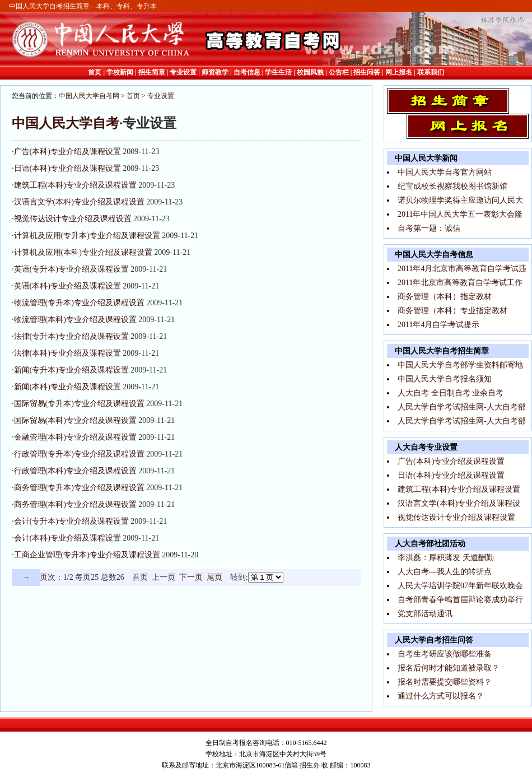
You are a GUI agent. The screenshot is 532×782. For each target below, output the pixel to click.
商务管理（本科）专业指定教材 (452, 311)
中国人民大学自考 (66, 123)
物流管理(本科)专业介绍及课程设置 (75, 320)
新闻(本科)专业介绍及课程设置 (67, 387)
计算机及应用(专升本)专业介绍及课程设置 (87, 236)
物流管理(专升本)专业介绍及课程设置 (79, 303)
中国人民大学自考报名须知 (445, 379)
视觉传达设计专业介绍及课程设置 (73, 219)
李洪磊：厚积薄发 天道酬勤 (446, 558)
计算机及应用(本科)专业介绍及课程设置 (83, 252)
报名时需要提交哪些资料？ (445, 682)
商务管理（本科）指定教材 (445, 297)
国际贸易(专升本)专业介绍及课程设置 (79, 404)
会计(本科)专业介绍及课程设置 (67, 538)
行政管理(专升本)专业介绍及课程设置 (79, 454)
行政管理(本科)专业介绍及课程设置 (75, 471)
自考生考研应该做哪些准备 (445, 654)
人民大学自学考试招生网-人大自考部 (462, 407)
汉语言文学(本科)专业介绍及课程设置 (79, 202)
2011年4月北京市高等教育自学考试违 (462, 269)
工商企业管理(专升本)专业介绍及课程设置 (87, 555)
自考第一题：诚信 (429, 228)
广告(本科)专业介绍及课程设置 (67, 152)
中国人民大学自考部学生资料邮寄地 (460, 365)
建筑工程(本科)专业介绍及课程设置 (75, 185)
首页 (133, 96)
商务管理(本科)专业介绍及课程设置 (75, 504)
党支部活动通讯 (425, 614)
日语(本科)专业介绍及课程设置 (67, 168)
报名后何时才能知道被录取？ (449, 668)
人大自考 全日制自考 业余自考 (451, 393)
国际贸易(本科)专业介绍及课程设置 (75, 420)
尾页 (214, 577)
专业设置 (161, 96)
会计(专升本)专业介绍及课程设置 (71, 521)
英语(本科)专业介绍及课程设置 (67, 286)
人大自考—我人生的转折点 (445, 572)
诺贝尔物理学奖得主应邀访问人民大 (460, 200)
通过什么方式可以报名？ (441, 696)
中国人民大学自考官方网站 (445, 172)
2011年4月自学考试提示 (438, 325)
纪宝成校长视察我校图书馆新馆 (452, 186)
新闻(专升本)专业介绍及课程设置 (71, 370)
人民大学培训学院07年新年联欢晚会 (460, 586)
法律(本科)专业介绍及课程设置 (67, 353)
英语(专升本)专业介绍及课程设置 (71, 269)
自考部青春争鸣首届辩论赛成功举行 (460, 600)
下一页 (191, 577)
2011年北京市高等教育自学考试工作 (460, 283)
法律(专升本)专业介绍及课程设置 (71, 336)
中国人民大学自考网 (89, 96)
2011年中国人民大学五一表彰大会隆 (460, 214)
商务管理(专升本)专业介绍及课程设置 (79, 488)
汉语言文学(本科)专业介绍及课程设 (459, 503)
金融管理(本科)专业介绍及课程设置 (75, 437)
